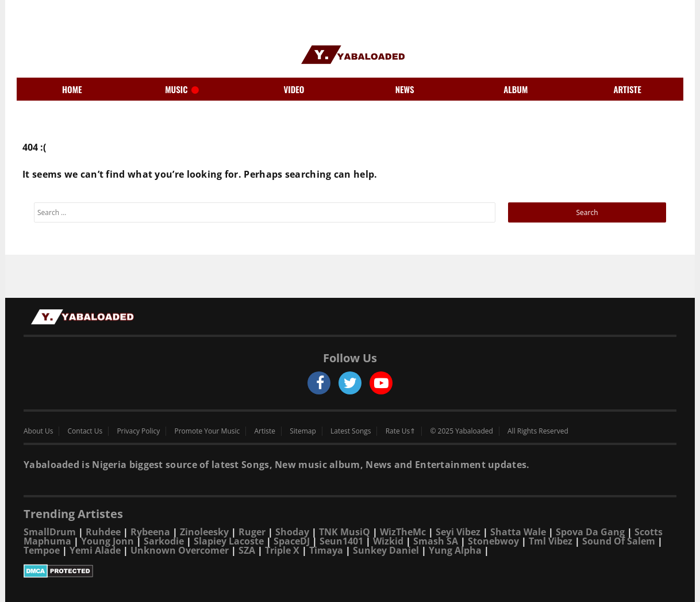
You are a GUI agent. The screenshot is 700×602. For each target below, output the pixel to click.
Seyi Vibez (458, 532)
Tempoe (42, 550)
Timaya (326, 550)
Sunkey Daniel (386, 550)
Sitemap (303, 431)
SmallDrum (50, 532)
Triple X (282, 550)
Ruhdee (103, 532)
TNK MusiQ (345, 532)
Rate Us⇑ (401, 431)
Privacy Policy (138, 431)
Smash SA (436, 541)
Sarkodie (164, 541)
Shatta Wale (518, 532)
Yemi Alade (95, 550)
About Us (38, 431)
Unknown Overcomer (180, 550)
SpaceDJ (292, 541)
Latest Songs (351, 431)
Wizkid (388, 541)
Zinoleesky (204, 532)
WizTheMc (403, 532)
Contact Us (85, 431)
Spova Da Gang (590, 532)
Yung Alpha (455, 550)
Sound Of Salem (619, 541)
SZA (247, 550)
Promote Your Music (207, 431)
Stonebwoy (493, 541)
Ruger (252, 532)
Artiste (265, 431)
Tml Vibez (551, 541)
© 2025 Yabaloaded (461, 431)
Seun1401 (341, 541)
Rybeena (150, 532)
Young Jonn (107, 541)
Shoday (292, 532)
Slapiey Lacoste (229, 541)
